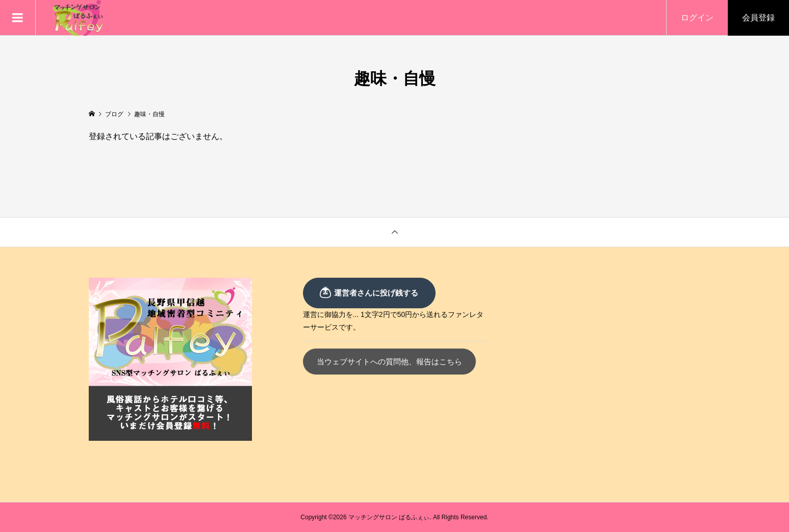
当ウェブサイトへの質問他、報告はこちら (392, 362)
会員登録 (758, 18)
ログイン (697, 18)
